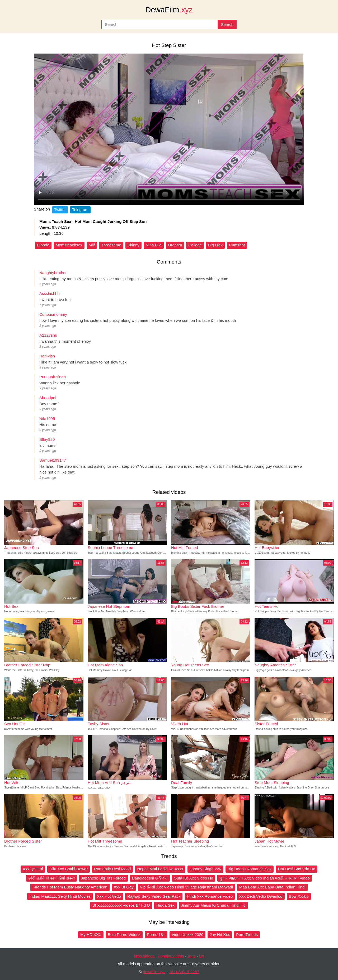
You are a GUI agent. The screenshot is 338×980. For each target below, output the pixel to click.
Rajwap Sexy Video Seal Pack (154, 896)
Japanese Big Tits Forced (103, 878)
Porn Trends (247, 934)
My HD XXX (91, 934)
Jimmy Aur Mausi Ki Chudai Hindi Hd (213, 905)
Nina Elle (154, 245)
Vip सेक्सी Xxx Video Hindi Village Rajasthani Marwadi (186, 887)
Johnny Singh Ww (205, 869)
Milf (92, 245)
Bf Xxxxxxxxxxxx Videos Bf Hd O (121, 905)
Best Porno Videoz (124, 934)
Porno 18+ (156, 934)
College (195, 245)
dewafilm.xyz (154, 972)
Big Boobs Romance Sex (250, 869)
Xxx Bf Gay (124, 887)
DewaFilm (169, 10)
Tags (191, 956)
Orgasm (175, 245)
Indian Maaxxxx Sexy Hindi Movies (60, 896)
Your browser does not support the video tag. (169, 129)
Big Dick (215, 245)
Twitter (60, 210)
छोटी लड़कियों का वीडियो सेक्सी (51, 878)
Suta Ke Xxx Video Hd (194, 878)
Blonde (43, 245)
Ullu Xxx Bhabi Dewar (69, 869)
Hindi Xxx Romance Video (210, 896)
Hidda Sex (165, 905)
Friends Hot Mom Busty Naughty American (70, 887)
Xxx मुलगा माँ (33, 869)
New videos (144, 956)
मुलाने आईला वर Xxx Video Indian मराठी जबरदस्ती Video (264, 878)
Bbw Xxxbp (299, 896)
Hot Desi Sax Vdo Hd (297, 869)
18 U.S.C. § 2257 (184, 972)
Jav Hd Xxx (220, 934)
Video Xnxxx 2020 (188, 934)
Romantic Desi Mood (112, 869)
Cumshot (237, 245)
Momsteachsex (69, 245)
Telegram (80, 210)
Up (201, 956)
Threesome (111, 245)
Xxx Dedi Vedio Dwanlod (261, 896)
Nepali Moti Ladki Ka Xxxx (160, 869)
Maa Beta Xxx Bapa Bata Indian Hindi (272, 887)
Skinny (133, 245)
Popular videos (171, 956)
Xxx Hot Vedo (109, 896)
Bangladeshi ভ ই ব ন (150, 878)
